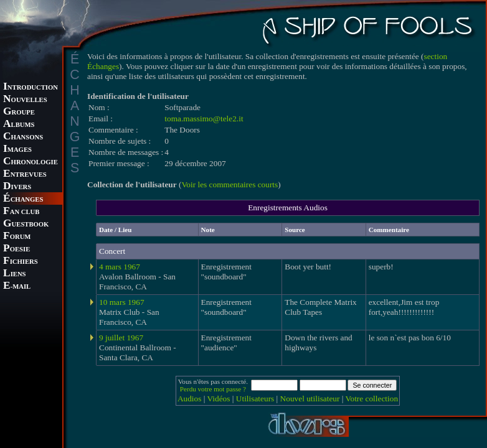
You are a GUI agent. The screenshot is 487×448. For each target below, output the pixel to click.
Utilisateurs (255, 399)
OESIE (17, 249)
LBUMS (19, 125)
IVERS (17, 187)
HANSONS (23, 137)
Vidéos (219, 399)
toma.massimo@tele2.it (204, 119)
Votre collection (372, 399)
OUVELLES (25, 100)
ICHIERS (21, 262)
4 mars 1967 (120, 267)
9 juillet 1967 (121, 338)
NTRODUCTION (31, 87)
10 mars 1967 (122, 302)
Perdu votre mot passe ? (213, 389)
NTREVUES (25, 175)
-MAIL (17, 287)
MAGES (17, 150)
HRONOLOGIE (31, 162)
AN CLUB (21, 212)
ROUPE (19, 112)
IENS (14, 274)
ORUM (17, 237)
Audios (190, 399)
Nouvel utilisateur (310, 399)
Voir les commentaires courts (229, 184)
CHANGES (23, 199)
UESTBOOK (26, 224)
